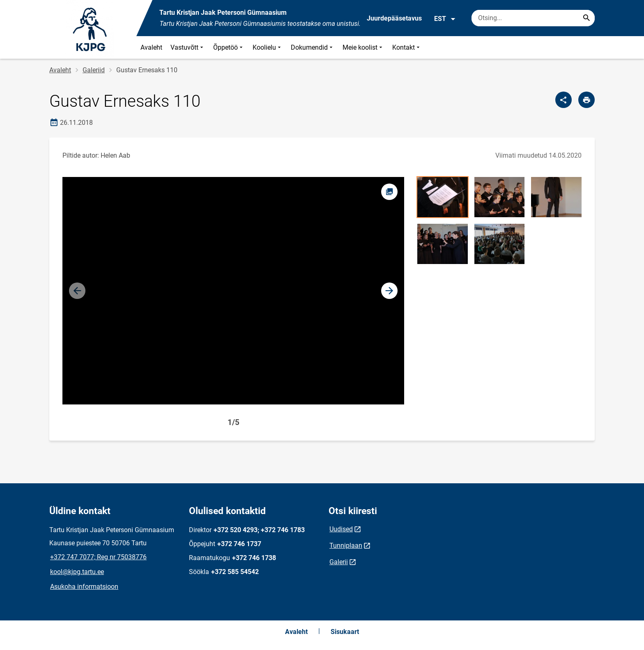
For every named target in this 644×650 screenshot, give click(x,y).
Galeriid (94, 70)
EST (445, 19)
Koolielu (268, 47)
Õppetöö (229, 47)
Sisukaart (345, 632)
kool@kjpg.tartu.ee (77, 572)
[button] (389, 291)
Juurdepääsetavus (394, 18)
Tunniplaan (346, 545)
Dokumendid (313, 47)
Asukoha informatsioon (84, 587)
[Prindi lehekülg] (586, 100)
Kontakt (407, 47)
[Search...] (586, 18)
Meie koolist (363, 47)
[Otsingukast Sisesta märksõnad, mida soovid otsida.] (533, 18)
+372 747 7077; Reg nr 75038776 (98, 557)
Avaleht (151, 47)
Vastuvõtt (188, 47)
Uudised (341, 529)
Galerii (339, 562)
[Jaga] (563, 100)
